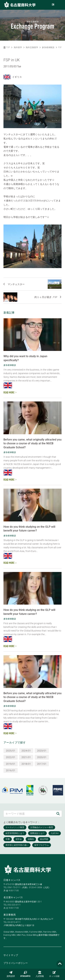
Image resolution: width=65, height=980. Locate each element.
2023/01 (42, 751)
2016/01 (11, 770)
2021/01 (26, 757)
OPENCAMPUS (25, 974)
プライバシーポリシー (16, 963)
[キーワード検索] (29, 814)
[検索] (58, 814)
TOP (7, 47)
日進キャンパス (12, 880)
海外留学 (18, 47)
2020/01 (42, 757)
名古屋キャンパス (13, 897)
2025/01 (11, 751)
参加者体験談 (48, 47)
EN (53, 5)
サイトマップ (11, 955)
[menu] (59, 5)
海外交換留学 (32, 47)
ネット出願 (54, 974)
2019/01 (11, 764)
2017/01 (42, 764)
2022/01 (11, 757)
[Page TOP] (60, 964)
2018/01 (26, 764)
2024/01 (26, 751)
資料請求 (11, 974)
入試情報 (40, 974)
